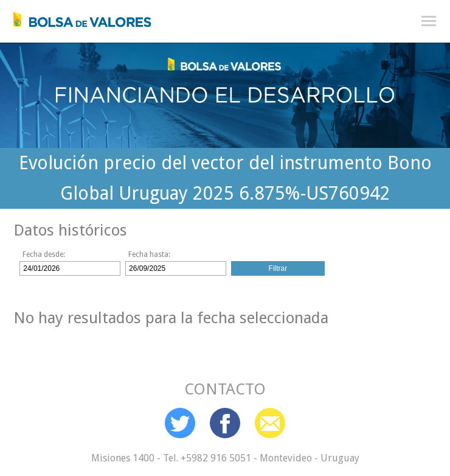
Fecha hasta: (149, 254)
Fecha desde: (44, 254)
